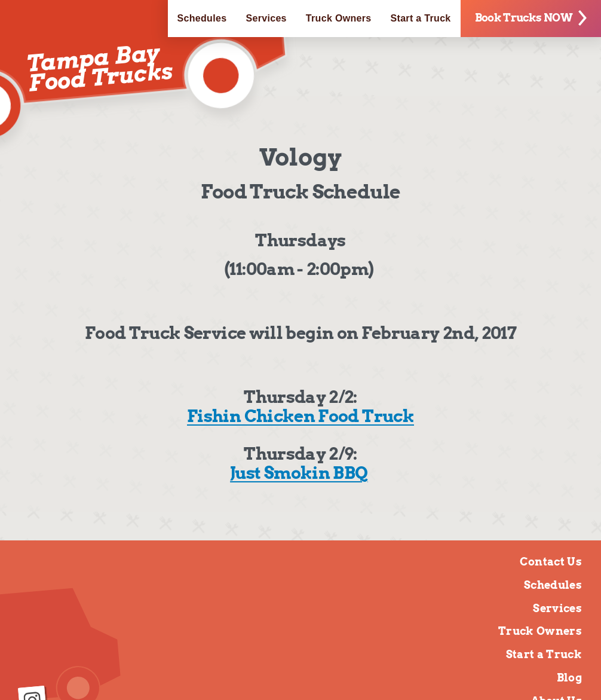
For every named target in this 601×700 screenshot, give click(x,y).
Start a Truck (421, 18)
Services (266, 18)
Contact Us (551, 562)
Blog (569, 678)
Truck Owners (339, 18)
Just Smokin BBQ (299, 473)
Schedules (202, 18)
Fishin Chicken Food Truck (300, 416)
